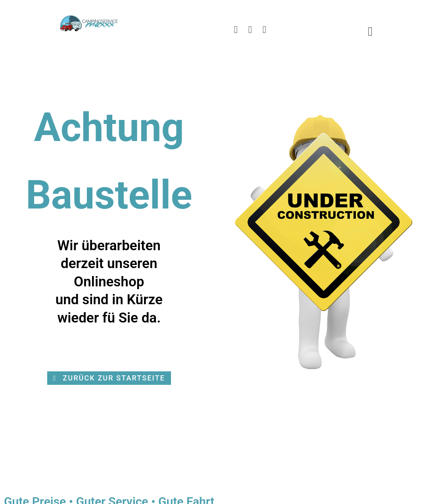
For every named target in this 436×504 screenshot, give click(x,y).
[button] (109, 378)
